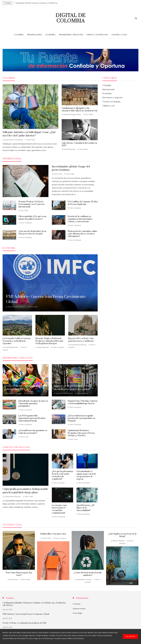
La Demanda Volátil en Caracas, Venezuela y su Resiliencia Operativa (17, 341)
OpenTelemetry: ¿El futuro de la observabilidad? (85, 508)
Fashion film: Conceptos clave (53, 534)
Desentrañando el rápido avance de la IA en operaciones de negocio (86, 475)
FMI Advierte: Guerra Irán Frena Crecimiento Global (26, 614)
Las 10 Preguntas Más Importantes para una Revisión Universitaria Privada (32, 418)
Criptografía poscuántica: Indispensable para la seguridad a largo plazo (25, 491)
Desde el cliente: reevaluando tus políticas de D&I (24, 623)
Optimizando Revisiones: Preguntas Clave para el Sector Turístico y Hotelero (81, 433)
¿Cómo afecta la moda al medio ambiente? (88, 574)
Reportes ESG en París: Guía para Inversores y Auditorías (81, 340)
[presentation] (14, 2)
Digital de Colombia (70, 18)
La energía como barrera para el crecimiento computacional (59, 509)
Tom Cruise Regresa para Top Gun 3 (19, 574)
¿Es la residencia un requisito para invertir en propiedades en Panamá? (81, 418)
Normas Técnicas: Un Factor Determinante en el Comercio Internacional (32, 204)
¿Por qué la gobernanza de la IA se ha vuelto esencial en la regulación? (62, 475)
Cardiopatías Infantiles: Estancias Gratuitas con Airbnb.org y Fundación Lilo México (37, 3)
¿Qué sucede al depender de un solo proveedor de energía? (32, 233)
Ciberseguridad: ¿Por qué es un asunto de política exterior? (32, 218)
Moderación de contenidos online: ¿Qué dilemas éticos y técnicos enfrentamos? (83, 234)
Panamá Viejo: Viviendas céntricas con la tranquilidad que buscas (83, 402)
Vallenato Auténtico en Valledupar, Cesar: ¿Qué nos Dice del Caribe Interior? (29, 134)
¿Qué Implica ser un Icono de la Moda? (122, 535)
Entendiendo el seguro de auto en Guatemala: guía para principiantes (33, 404)
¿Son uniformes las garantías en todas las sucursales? (33, 432)
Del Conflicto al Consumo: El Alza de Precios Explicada (83, 203)
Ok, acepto (130, 636)
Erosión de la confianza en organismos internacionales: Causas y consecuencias (80, 219)
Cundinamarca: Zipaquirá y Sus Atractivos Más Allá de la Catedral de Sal (79, 109)
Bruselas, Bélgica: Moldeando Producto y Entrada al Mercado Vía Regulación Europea (49, 341)
